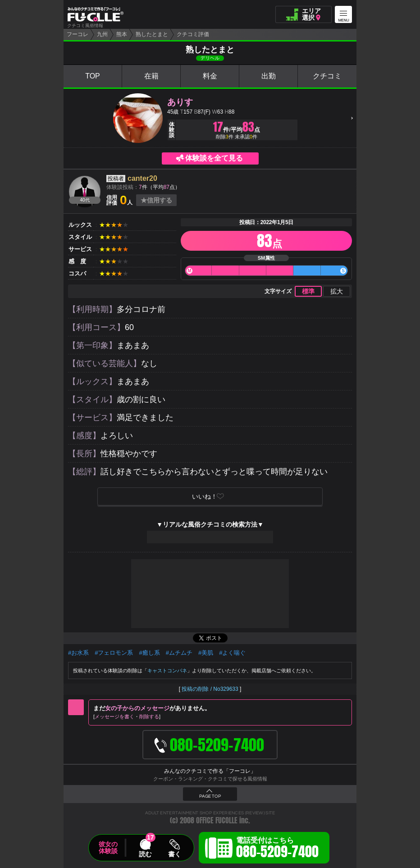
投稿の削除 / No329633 (210, 689)
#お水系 (78, 653)
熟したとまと (152, 34)
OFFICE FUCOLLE (217, 820)
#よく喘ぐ (232, 653)
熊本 (122, 34)
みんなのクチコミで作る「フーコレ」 (210, 771)
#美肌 (206, 653)
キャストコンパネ (167, 671)
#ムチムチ (179, 653)
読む (145, 854)
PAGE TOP (210, 796)
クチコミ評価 (193, 34)
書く (174, 854)
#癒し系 (149, 653)
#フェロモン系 (114, 653)
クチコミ (327, 76)
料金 (210, 76)
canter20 (142, 178)
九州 (102, 34)
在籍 (151, 76)
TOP (93, 76)
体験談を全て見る (214, 158)
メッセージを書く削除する (127, 716)
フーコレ (78, 34)
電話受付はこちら (277, 849)
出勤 (269, 76)
